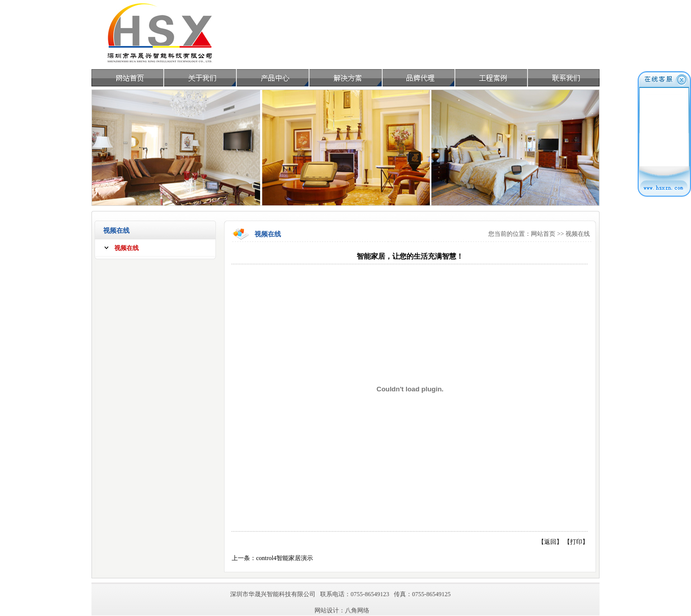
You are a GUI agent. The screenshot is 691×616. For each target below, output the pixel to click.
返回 (550, 542)
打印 (576, 542)
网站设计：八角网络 (342, 610)
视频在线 (127, 248)
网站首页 (543, 234)
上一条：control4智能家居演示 (272, 558)
